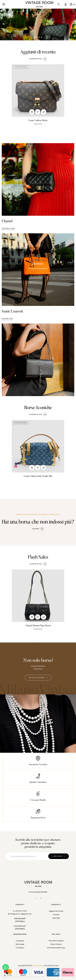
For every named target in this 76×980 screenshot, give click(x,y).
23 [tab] (64, 551)
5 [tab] (37, 136)
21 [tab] (59, 551)
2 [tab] (30, 136)
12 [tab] (38, 551)
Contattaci (20, 948)
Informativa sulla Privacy (56, 948)
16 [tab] (47, 551)
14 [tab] (43, 551)
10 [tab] (48, 136)
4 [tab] (35, 136)
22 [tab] (61, 551)
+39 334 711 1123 (21, 911)
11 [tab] (36, 551)
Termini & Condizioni (56, 941)
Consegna (20, 941)
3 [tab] (32, 136)
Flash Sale (56, 918)
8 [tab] (44, 136)
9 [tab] (46, 136)
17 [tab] (50, 551)
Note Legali (20, 944)
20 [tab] (57, 551)
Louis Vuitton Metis (38, 121)
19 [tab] (54, 551)
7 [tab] (41, 136)
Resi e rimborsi (56, 944)
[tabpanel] (38, 97)
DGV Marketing (38, 965)
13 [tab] (40, 551)
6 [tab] (39, 136)
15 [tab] (45, 551)
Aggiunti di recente (56, 911)
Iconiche (56, 914)
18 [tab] (52, 551)
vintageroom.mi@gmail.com (21, 914)
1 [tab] (28, 136)
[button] (38, 59)
